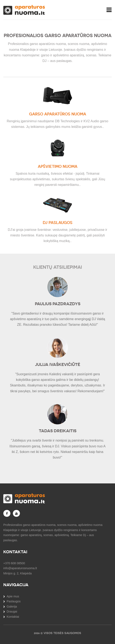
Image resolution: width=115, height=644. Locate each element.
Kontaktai (13, 617)
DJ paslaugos (58, 223)
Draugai (12, 611)
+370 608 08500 (14, 563)
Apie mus (13, 596)
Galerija (12, 606)
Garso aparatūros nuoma (58, 114)
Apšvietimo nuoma (58, 166)
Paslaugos (14, 601)
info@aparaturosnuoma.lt (20, 568)
